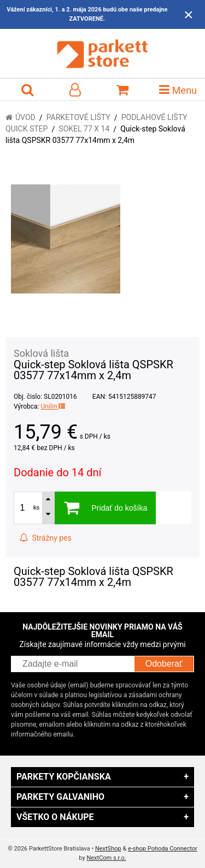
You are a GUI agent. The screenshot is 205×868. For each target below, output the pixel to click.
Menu (178, 89)
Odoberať (164, 664)
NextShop (108, 849)
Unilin (53, 406)
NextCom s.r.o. (106, 858)
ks (36, 508)
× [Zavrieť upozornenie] (189, 14)
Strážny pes (45, 538)
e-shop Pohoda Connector (163, 849)
